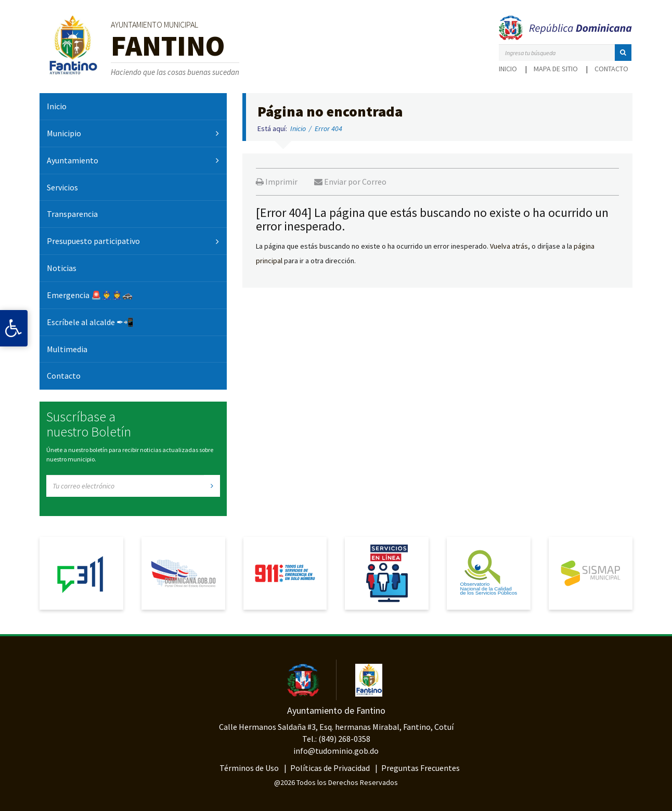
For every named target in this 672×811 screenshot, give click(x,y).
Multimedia (67, 349)
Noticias (62, 268)
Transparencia (72, 214)
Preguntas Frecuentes (421, 768)
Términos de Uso (249, 768)
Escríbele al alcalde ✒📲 (90, 322)
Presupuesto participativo (93, 241)
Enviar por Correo (350, 182)
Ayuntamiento (73, 160)
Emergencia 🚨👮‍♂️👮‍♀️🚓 (90, 295)
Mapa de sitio (556, 69)
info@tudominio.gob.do (336, 751)
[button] (623, 53)
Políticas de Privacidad (330, 768)
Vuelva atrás (509, 246)
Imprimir (277, 182)
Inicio (508, 69)
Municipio (64, 133)
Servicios (62, 187)
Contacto (611, 69)
